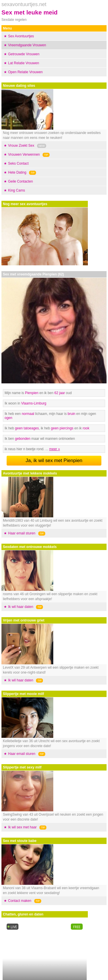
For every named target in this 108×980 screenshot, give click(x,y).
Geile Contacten (20, 181)
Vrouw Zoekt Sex (21, 146)
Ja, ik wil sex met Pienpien (54, 460)
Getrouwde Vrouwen (24, 54)
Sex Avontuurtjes (21, 36)
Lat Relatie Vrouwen (24, 63)
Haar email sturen (22, 533)
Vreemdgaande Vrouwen (27, 45)
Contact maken (20, 901)
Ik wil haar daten (21, 607)
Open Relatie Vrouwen (25, 72)
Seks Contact (18, 163)
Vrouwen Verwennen (24, 155)
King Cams (17, 190)
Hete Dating (17, 172)
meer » (55, 449)
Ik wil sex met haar (22, 827)
